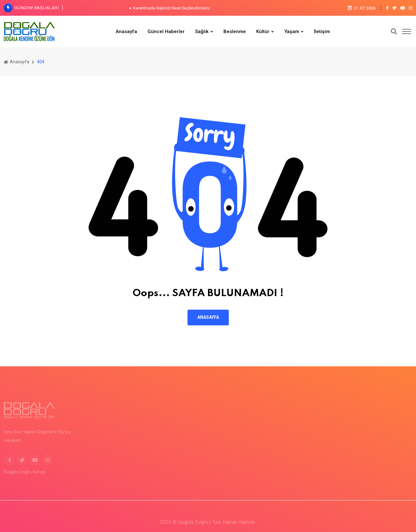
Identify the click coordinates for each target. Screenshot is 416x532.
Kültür (263, 31)
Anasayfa (126, 31)
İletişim (322, 31)
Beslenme (235, 31)
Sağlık (202, 31)
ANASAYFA (208, 318)
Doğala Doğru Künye (25, 475)
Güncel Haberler (166, 31)
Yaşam (292, 31)
